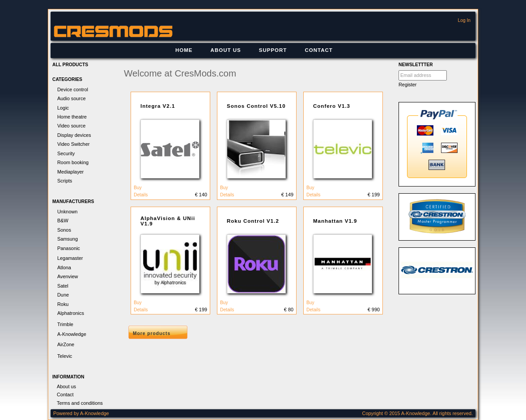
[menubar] (254, 51)
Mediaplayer (70, 172)
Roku (63, 304)
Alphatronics (71, 313)
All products (70, 65)
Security (66, 153)
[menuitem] (184, 51)
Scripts (65, 181)
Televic (65, 356)
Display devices (74, 135)
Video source (71, 126)
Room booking (73, 162)
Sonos (64, 230)
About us (226, 50)
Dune (63, 295)
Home (184, 50)
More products (152, 333)
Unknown (67, 212)
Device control (73, 89)
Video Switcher (73, 144)
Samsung (68, 239)
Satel (63, 286)
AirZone (66, 344)
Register (408, 85)
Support (273, 50)
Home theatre (72, 117)
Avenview (68, 276)
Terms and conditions (80, 403)
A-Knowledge (72, 334)
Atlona (64, 267)
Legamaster (70, 258)
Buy (138, 188)
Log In (464, 20)
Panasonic (69, 248)
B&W (63, 221)
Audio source (71, 98)
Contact (318, 50)
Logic (63, 108)
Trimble (65, 324)
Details (141, 195)
